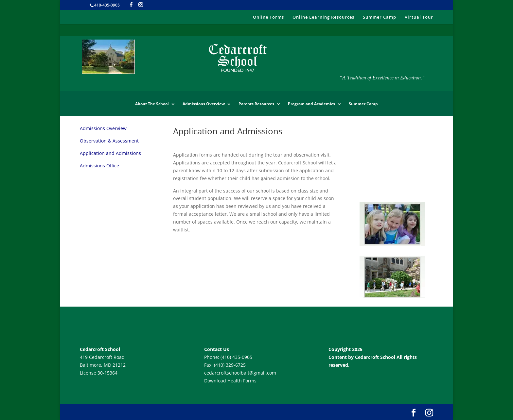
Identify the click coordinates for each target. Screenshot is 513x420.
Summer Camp (380, 17)
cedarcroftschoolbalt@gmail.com (240, 373)
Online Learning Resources (323, 17)
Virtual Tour (419, 17)
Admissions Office (99, 166)
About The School (152, 104)
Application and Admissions (110, 153)
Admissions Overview (204, 104)
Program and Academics (311, 104)
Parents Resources (256, 104)
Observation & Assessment (109, 141)
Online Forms (268, 17)
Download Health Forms (230, 381)
